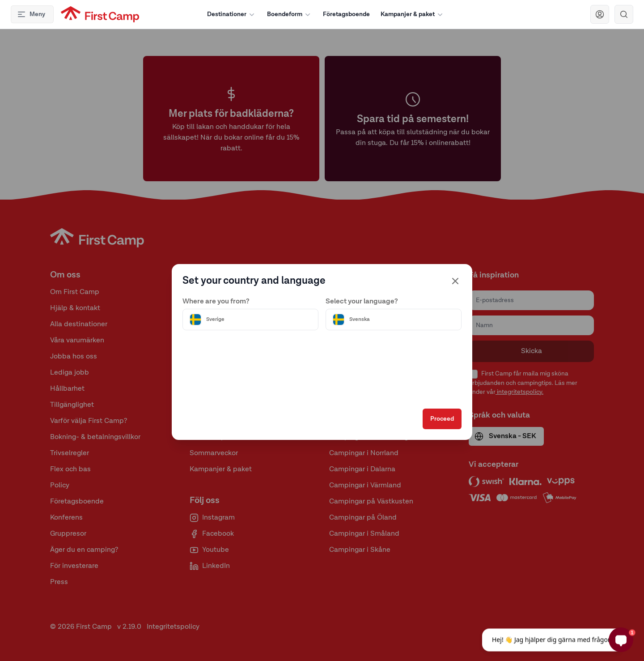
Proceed (442, 421)
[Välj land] (250, 318)
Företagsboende (346, 14)
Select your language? (362, 300)
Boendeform (290, 14)
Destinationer (232, 14)
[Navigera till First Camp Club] (600, 14)
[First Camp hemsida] (100, 14)
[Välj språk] (394, 318)
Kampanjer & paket (413, 14)
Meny (31, 14)
